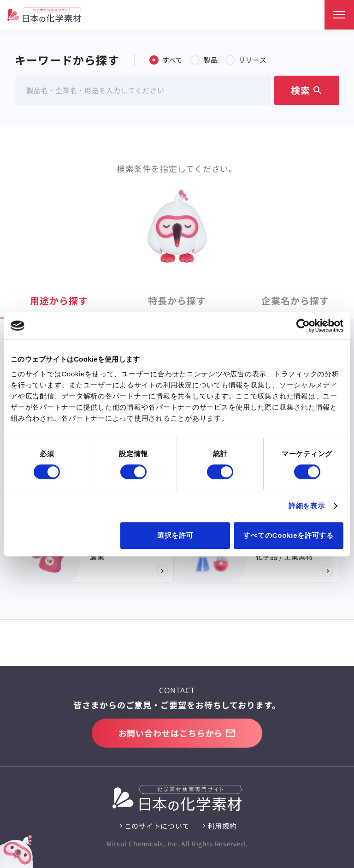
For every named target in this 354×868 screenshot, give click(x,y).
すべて (166, 60)
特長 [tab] (177, 300)
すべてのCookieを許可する (289, 535)
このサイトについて (157, 826)
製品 (204, 60)
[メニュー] (339, 15)
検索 (307, 90)
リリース (246, 60)
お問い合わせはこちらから (177, 733)
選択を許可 (175, 535)
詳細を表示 (307, 506)
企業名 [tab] (295, 300)
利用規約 (222, 826)
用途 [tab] (59, 300)
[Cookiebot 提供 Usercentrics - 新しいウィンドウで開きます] (303, 326)
